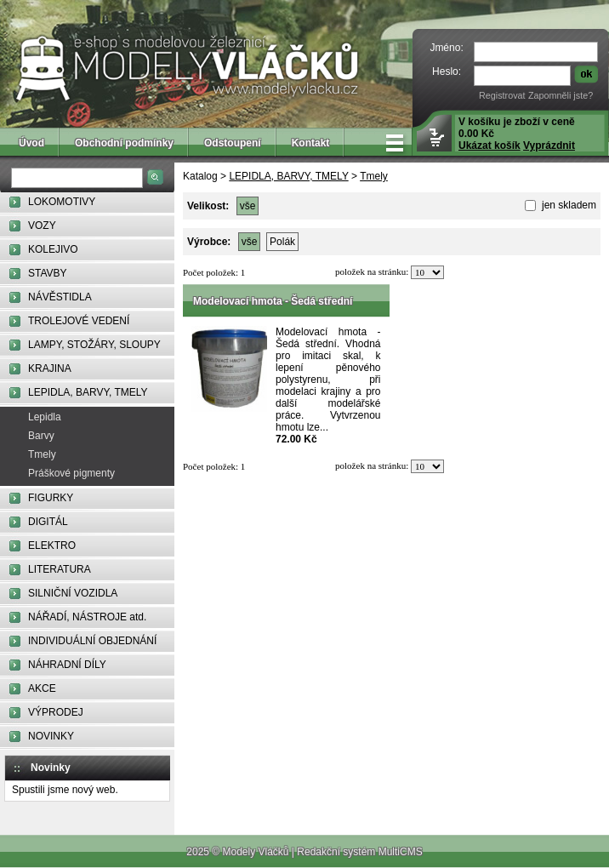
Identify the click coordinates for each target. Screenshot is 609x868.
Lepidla (45, 417)
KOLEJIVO (53, 249)
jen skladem (568, 205)
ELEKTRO (52, 545)
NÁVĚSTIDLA (60, 297)
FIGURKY (51, 498)
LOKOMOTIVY (62, 202)
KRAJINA (50, 368)
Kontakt (311, 143)
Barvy (41, 436)
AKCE (42, 688)
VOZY (42, 226)
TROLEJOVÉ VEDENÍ (79, 321)
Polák (282, 242)
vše (248, 206)
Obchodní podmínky (124, 143)
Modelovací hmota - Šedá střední (273, 301)
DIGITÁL (48, 522)
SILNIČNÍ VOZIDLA (73, 593)
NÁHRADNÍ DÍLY (67, 665)
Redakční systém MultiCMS (359, 852)
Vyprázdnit (549, 146)
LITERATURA (60, 569)
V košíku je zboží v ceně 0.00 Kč (517, 134)
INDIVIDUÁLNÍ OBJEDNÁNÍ (92, 641)
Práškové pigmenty (71, 473)
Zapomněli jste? (561, 95)
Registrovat (502, 95)
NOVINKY (51, 736)
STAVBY (48, 273)
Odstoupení (233, 143)
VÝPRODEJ (56, 712)
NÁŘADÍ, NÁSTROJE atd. (87, 617)
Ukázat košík (489, 146)
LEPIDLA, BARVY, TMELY (88, 392)
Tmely (42, 454)
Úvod (31, 143)
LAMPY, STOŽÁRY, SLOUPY (94, 345)
